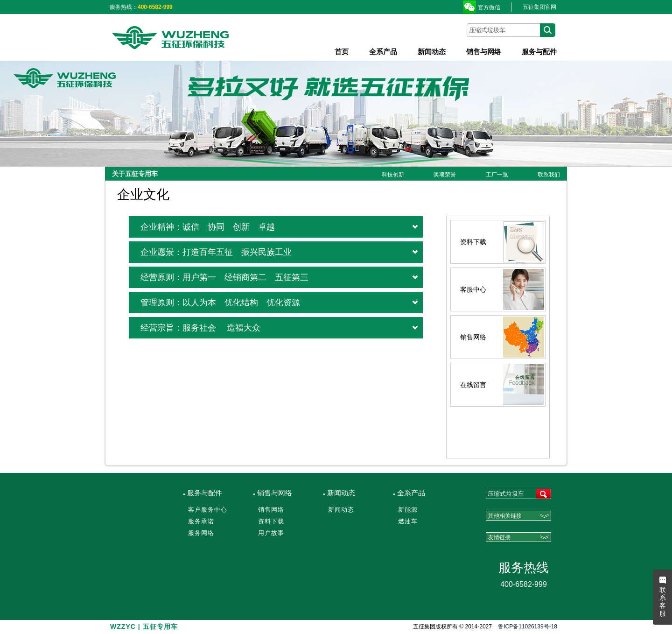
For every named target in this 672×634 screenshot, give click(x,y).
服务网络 (201, 533)
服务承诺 (201, 521)
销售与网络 (484, 52)
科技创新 (393, 175)
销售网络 (271, 510)
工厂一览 (497, 175)
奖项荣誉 (445, 175)
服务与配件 (539, 52)
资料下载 (271, 521)
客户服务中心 (208, 510)
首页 (342, 52)
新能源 (408, 510)
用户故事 (271, 533)
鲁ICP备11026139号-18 (528, 627)
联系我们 (549, 175)
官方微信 (489, 7)
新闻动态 (432, 52)
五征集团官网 (539, 7)
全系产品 (383, 52)
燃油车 (408, 521)
